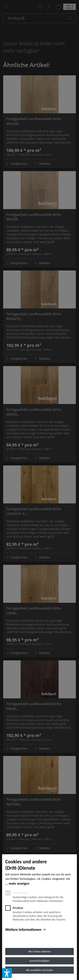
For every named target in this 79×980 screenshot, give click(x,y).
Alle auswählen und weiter (39, 970)
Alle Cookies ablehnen (39, 952)
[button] (7, 973)
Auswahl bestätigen (39, 961)
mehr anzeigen (19, 883)
